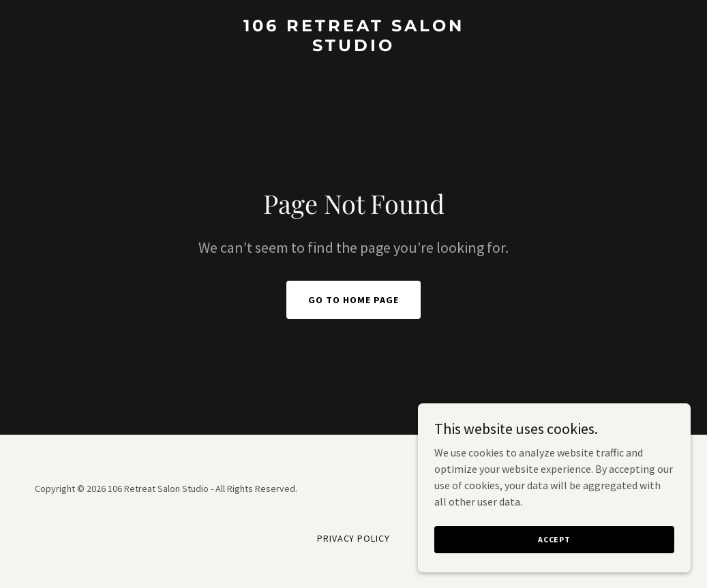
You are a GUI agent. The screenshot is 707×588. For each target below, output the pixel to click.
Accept (554, 558)
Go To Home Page (353, 300)
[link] (353, 47)
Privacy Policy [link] (354, 538)
